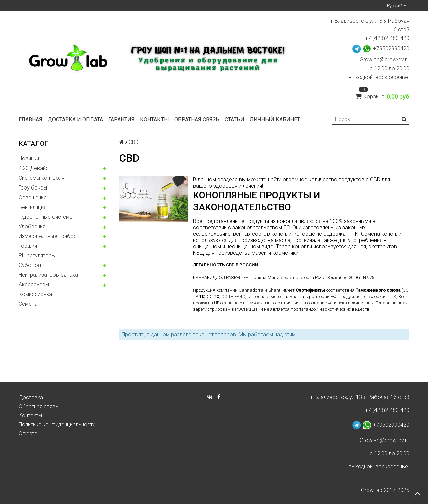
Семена (28, 304)
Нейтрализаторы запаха (48, 275)
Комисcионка (35, 294)
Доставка (31, 398)
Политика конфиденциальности (57, 425)
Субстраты (32, 265)
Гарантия (122, 119)
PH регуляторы (37, 256)
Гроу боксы (33, 188)
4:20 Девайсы (36, 168)
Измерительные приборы (49, 236)
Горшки (28, 246)
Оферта (28, 434)
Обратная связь (197, 119)
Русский (397, 6)
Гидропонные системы (46, 217)
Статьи (235, 119)
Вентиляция (33, 207)
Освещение (33, 197)
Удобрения (32, 226)
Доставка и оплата (75, 119)
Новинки (29, 159)
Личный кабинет (275, 119)
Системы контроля (41, 178)
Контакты (154, 119)
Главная (31, 119)
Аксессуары (34, 285)
